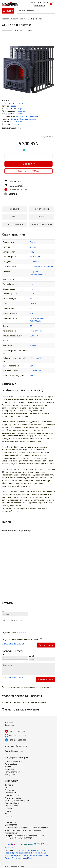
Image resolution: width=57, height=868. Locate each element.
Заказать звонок (40, 5)
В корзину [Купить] (29, 164)
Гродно (8, 853)
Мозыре (34, 855)
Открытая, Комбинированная (23, 119)
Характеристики (42, 209)
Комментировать (46, 679)
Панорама (18, 114)
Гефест (20, 103)
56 (31, 299)
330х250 (34, 336)
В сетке (19, 121)
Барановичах (25, 853)
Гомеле (24, 850)
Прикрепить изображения (13, 643)
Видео (14, 217)
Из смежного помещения (27, 116)
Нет (19, 124)
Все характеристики (12, 128)
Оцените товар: (14, 633)
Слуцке (23, 858)
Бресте (15, 853)
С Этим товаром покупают (42, 224)
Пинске (8, 858)
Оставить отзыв (46, 645)
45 (31, 350)
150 (32, 313)
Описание (14, 209)
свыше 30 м (36, 257)
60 (31, 308)
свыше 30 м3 (22, 111)
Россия (33, 303)
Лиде (16, 855)
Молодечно (24, 855)
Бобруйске (36, 853)
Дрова (13, 106)
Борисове (9, 855)
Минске (30, 858)
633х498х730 (36, 358)
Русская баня (36, 331)
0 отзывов (18, 31)
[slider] (7, 31)
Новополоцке (44, 855)
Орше (43, 853)
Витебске (41, 850)
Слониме (16, 858)
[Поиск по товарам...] (36, 11)
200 (32, 366)
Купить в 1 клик (15, 181)
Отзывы (42, 217)
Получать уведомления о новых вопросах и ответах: (27, 687)
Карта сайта (10, 848)
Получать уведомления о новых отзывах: (22, 639)
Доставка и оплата (15, 224)
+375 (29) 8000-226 (17, 731)
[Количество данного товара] (28, 156)
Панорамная (36, 371)
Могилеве (32, 850)
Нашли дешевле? (16, 185)
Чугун (20, 108)
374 (32, 326)
